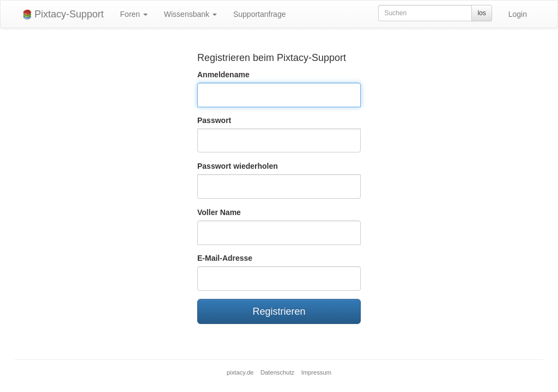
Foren (134, 14)
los (481, 13)
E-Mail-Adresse (225, 258)
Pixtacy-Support (63, 14)
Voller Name (219, 212)
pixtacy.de (240, 372)
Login (518, 14)
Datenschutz (277, 372)
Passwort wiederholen (238, 166)
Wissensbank (190, 14)
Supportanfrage (260, 14)
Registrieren (279, 311)
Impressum (316, 372)
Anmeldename (223, 75)
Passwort (214, 120)
